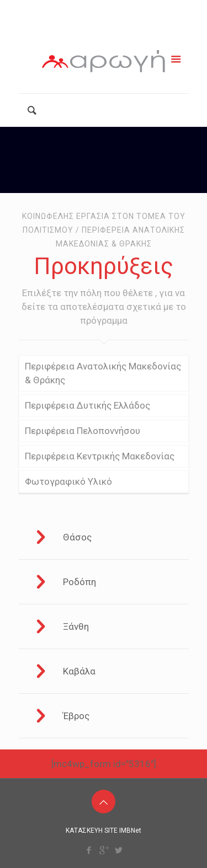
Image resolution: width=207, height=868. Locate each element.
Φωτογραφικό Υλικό (68, 481)
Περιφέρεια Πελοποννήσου (83, 431)
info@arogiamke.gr (148, 9)
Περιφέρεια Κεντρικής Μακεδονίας (100, 456)
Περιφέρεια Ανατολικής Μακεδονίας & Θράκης (103, 373)
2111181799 (61, 9)
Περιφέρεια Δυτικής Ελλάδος (87, 405)
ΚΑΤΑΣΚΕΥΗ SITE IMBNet (104, 831)
